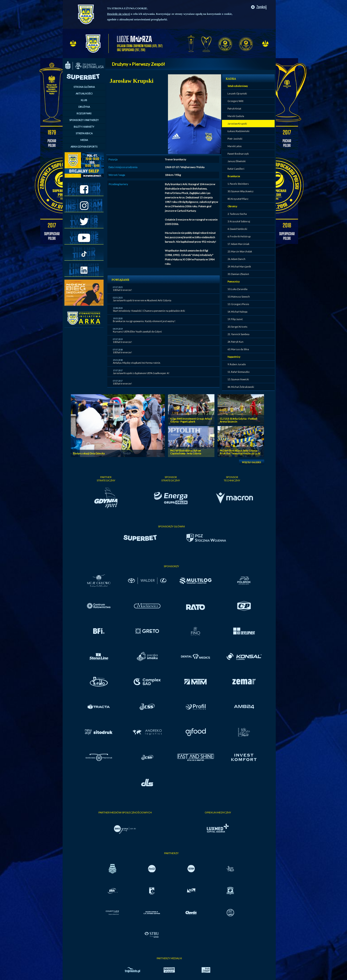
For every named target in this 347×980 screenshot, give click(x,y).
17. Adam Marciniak (238, 244)
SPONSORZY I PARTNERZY (84, 120)
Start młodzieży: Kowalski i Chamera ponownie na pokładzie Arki (149, 311)
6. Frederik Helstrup (239, 236)
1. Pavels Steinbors (238, 184)
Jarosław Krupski (237, 124)
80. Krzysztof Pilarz (238, 199)
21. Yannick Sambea (238, 334)
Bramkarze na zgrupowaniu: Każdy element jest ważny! (144, 321)
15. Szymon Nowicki (238, 379)
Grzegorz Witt (235, 101)
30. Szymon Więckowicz (240, 191)
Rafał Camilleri (236, 169)
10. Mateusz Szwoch (239, 297)
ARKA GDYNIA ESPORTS (84, 147)
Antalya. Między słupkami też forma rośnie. (137, 363)
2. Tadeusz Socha (237, 214)
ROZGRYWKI (84, 113)
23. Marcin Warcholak (240, 251)
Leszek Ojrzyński (237, 93)
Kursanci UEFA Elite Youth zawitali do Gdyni (137, 331)
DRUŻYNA (84, 107)
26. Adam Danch (236, 259)
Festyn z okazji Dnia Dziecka (89, 453)
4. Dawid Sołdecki (237, 229)
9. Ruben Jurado (237, 364)
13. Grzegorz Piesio (238, 304)
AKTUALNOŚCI (84, 93)
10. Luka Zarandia (237, 289)
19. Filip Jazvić (235, 319)
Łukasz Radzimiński (238, 131)
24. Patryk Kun (235, 342)
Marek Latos (235, 146)
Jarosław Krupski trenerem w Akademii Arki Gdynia (142, 300)
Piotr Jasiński (235, 139)
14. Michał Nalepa (237, 312)
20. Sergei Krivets (237, 327)
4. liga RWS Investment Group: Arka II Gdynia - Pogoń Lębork (191, 420)
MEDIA (84, 140)
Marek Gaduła (236, 116)
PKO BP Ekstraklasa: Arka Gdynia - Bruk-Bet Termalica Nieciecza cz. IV (240, 452)
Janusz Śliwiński (237, 161)
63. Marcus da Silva (238, 349)
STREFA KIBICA (84, 133)
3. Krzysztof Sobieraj (239, 221)
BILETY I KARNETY (84, 127)
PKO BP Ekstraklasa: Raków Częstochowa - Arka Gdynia (186, 452)
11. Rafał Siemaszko (238, 372)
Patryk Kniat (234, 109)
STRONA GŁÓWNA (84, 87)
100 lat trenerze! (122, 290)
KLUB (84, 100)
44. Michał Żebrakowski (241, 387)
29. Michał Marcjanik (239, 266)
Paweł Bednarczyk (238, 154)
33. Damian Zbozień (238, 274)
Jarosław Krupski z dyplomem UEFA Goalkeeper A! (141, 373)
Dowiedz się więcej (119, 14)
